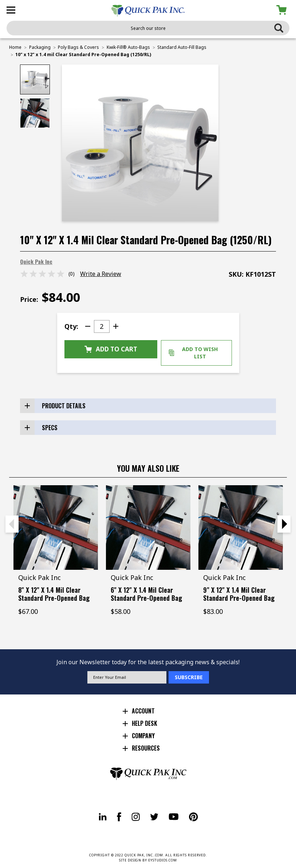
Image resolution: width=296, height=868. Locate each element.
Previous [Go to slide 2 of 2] (12, 524)
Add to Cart (111, 349)
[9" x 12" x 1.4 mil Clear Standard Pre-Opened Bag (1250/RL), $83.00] (241, 528)
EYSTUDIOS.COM (163, 860)
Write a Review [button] (101, 274)
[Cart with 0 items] (283, 10)
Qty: (71, 326)
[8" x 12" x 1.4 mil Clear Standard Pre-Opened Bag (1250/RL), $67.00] (56, 528)
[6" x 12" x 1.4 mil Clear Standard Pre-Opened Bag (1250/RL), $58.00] (148, 528)
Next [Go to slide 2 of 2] (284, 524)
